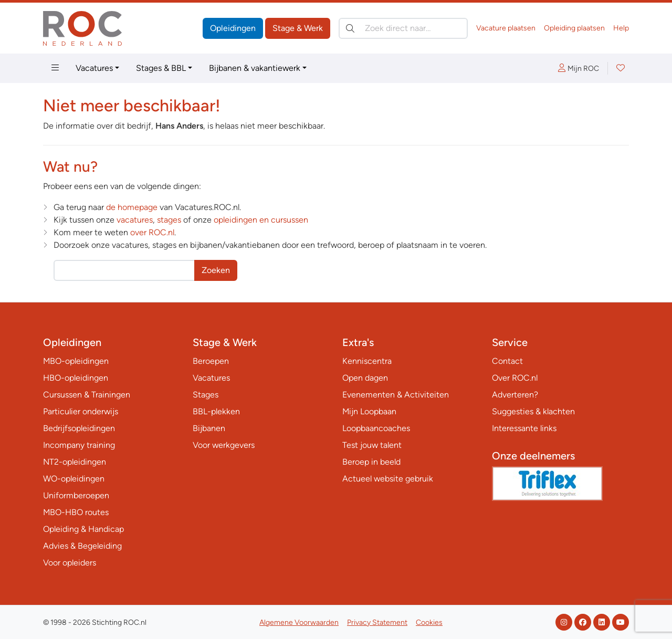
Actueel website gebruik (388, 479)
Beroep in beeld (371, 462)
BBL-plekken (216, 411)
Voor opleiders (70, 563)
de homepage (132, 207)
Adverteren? (515, 395)
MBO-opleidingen (76, 361)
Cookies (429, 622)
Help (621, 28)
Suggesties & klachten (533, 411)
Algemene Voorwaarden (299, 622)
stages (169, 220)
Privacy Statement (377, 622)
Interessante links (524, 428)
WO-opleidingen (74, 479)
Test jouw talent (372, 445)
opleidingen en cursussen (261, 220)
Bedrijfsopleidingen (79, 428)
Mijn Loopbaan (369, 411)
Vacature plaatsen (506, 28)
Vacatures (94, 68)
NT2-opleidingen (75, 462)
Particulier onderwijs (81, 411)
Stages (206, 395)
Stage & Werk (298, 28)
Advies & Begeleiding (82, 546)
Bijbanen (209, 428)
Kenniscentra (367, 361)
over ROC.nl (152, 232)
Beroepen (211, 361)
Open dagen (365, 378)
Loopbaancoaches (376, 428)
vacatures (135, 220)
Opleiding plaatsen (574, 28)
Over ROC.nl (515, 378)
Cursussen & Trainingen (87, 395)
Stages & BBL (161, 68)
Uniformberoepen (76, 495)
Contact (507, 361)
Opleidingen (233, 28)
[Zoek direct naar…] (403, 28)
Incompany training (79, 445)
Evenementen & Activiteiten (396, 395)
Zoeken (216, 270)
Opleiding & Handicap (83, 529)
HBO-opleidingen (76, 378)
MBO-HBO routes (76, 512)
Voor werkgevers (224, 445)
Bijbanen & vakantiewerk (255, 68)
